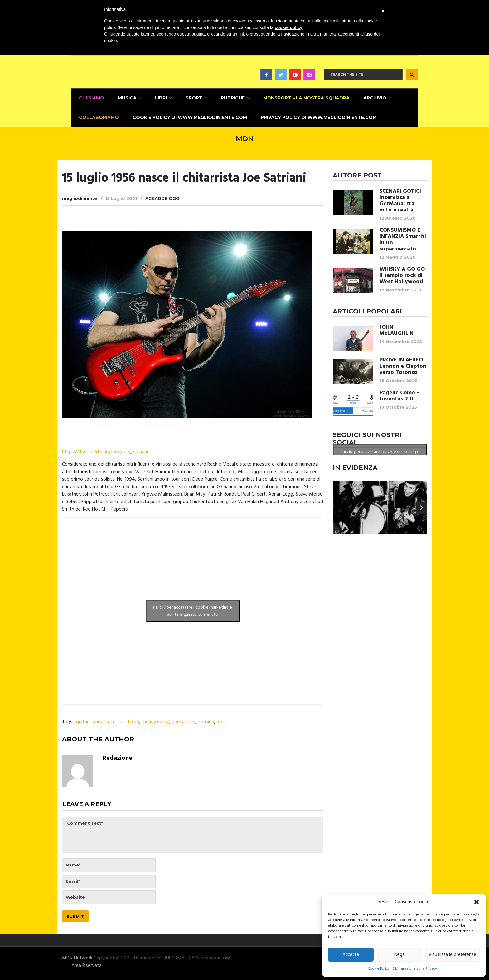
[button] (477, 902)
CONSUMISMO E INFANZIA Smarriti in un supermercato (403, 238)
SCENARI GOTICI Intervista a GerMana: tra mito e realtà (400, 199)
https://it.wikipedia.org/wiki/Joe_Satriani (105, 450)
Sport (190, 97)
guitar (82, 720)
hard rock (130, 720)
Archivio (368, 97)
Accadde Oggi (163, 196)
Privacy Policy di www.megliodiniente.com (316, 116)
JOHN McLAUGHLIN (397, 328)
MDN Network (77, 956)
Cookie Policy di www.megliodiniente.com (188, 116)
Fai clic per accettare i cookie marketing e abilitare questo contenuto (193, 609)
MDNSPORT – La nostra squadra (300, 97)
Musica (125, 97)
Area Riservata (87, 963)
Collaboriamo (98, 116)
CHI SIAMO (90, 97)
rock (223, 720)
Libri (158, 97)
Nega (399, 955)
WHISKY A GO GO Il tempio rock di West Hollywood (402, 274)
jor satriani (184, 720)
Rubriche (228, 97)
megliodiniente (80, 196)
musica (207, 720)
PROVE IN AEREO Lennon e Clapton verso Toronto (403, 364)
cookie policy (289, 27)
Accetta (351, 955)
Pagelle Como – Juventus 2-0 (400, 394)
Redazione (117, 756)
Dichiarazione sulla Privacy (415, 969)
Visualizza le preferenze (452, 955)
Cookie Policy (379, 969)
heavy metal (156, 720)
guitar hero (104, 720)
